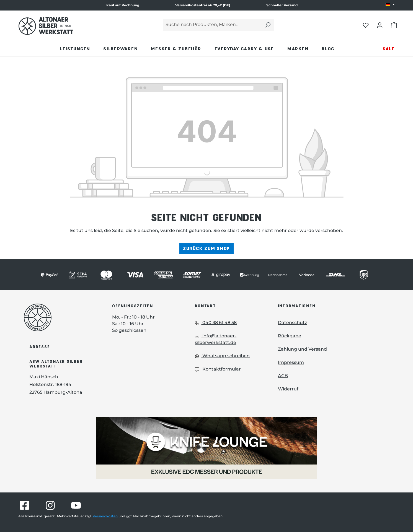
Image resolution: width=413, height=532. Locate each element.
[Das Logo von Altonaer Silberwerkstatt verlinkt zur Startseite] (60, 317)
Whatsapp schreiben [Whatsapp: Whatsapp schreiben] (222, 356)
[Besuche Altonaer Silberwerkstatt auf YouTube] (76, 505)
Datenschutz (292, 323)
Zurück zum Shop (206, 248)
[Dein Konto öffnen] (380, 25)
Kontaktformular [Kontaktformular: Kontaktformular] (218, 369)
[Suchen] (268, 25)
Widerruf (288, 389)
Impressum (291, 362)
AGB (283, 376)
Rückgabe (290, 336)
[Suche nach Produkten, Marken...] (212, 25)
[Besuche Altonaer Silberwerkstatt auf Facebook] (24, 505)
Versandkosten (105, 516)
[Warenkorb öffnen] (394, 25)
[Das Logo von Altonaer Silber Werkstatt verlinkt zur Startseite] (46, 26)
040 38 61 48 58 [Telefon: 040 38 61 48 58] (216, 323)
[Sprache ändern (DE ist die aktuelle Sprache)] (390, 5)
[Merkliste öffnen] (366, 25)
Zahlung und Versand (302, 349)
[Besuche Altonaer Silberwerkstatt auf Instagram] (50, 505)
